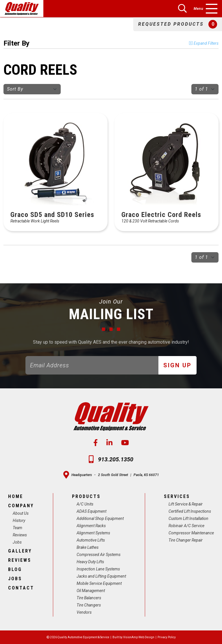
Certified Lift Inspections (190, 511)
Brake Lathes (88, 547)
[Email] (92, 365)
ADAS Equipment (91, 511)
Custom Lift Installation (188, 518)
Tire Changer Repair (186, 540)
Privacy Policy (167, 637)
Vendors (84, 612)
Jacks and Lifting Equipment (101, 576)
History (19, 521)
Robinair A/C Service (186, 526)
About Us (21, 513)
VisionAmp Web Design (139, 637)
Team (17, 528)
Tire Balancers (89, 598)
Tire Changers (89, 605)
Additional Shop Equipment (100, 518)
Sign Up (177, 365)
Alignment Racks (91, 526)
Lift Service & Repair (186, 504)
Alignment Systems (93, 533)
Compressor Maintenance (191, 533)
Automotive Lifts (91, 540)
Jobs (17, 542)
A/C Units (85, 504)
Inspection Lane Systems (98, 569)
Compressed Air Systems (99, 555)
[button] (178, 24)
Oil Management (91, 591)
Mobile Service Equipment (99, 583)
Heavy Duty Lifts (90, 562)
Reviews (20, 535)
